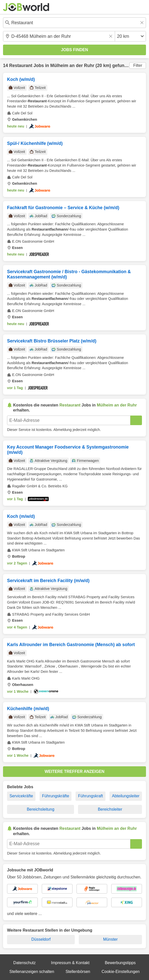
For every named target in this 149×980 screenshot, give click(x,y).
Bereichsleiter (110, 809)
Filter (138, 65)
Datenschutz (25, 963)
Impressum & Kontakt (70, 963)
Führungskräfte (56, 796)
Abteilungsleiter (126, 796)
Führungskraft (90, 796)
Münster (110, 939)
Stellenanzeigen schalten (32, 972)
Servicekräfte (21, 796)
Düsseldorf (41, 939)
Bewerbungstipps (120, 963)
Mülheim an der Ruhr (72, 66)
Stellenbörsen (78, 972)
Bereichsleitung (40, 809)
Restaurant (21, 66)
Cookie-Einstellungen (121, 972)
